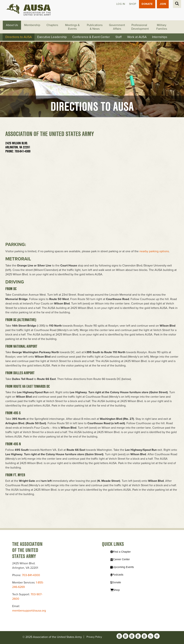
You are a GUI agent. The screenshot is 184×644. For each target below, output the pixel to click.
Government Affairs (117, 27)
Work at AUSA (137, 37)
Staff (119, 37)
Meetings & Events (72, 27)
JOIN (163, 4)
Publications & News (95, 27)
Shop (132, 4)
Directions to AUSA (19, 37)
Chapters (52, 25)
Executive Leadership (52, 37)
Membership (32, 25)
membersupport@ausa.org (29, 611)
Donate (147, 4)
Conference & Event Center (91, 37)
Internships (160, 37)
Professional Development (140, 27)
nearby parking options (154, 251)
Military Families (162, 27)
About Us (12, 25)
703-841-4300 (31, 575)
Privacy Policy (94, 637)
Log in (121, 4)
